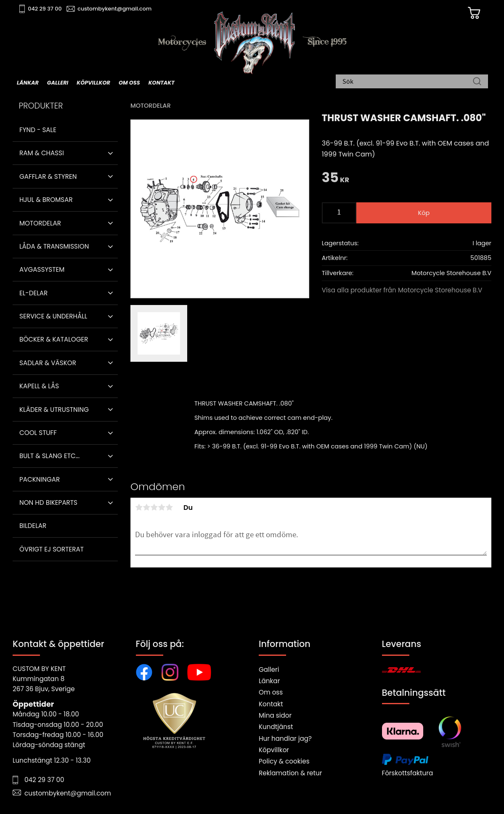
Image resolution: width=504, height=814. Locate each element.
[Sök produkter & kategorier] (408, 82)
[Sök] (477, 82)
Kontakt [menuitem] (162, 83)
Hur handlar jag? (285, 738)
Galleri (269, 669)
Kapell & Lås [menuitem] (39, 386)
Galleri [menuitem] (58, 83)
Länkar (269, 681)
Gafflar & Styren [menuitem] (48, 176)
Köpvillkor (274, 750)
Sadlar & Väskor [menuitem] (48, 363)
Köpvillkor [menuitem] (93, 83)
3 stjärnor (154, 507)
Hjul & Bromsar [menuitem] (46, 200)
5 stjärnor (169, 507)
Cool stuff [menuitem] (38, 433)
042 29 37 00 (45, 9)
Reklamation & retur (290, 773)
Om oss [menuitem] (129, 83)
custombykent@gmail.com (114, 9)
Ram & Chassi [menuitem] (42, 153)
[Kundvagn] (474, 13)
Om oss (271, 692)
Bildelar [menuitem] (33, 526)
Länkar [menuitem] (28, 83)
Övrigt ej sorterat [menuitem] (52, 549)
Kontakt (271, 704)
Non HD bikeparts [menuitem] (48, 502)
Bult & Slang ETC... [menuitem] (49, 456)
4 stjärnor (162, 507)
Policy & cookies (284, 761)
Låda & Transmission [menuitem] (54, 246)
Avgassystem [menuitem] (42, 269)
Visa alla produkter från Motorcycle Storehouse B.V (402, 290)
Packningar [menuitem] (40, 479)
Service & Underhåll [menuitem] (53, 316)
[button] (110, 153)
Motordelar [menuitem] (40, 223)
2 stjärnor (146, 507)
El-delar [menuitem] (33, 293)
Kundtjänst (276, 727)
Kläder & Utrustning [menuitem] (54, 410)
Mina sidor (275, 715)
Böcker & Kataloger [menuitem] (54, 339)
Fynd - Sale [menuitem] (38, 130)
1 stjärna (139, 507)
